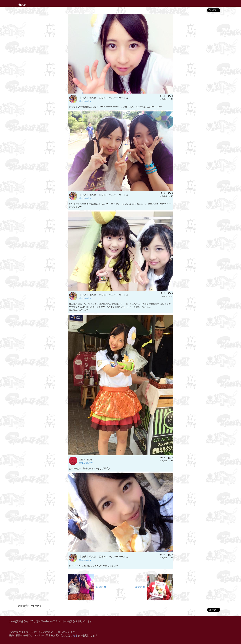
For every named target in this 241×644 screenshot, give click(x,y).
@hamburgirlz (85, 101)
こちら (74, 635)
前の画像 (87, 587)
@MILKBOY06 (86, 463)
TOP (22, 4)
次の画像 (154, 587)
